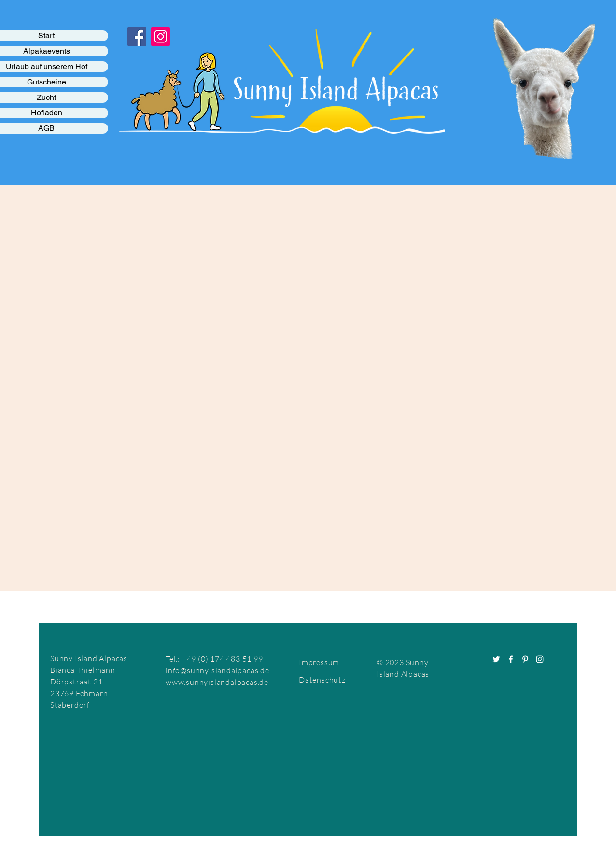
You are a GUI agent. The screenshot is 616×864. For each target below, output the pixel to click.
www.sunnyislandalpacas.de (217, 682)
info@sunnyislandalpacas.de (217, 670)
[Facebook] (511, 659)
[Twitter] (496, 659)
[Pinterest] (525, 659)
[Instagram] (540, 659)
